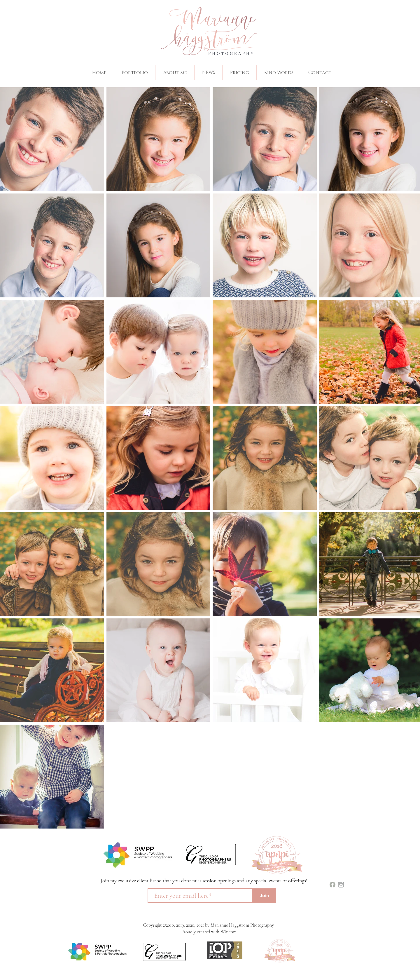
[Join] (264, 896)
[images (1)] (332, 885)
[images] (341, 885)
